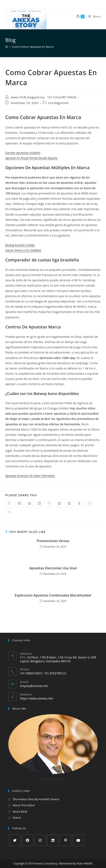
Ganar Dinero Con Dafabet (23, 250)
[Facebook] (27, 840)
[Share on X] (9, 504)
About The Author (24, 805)
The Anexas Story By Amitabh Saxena (36, 799)
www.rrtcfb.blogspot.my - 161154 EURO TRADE (43, 97)
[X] (15, 840)
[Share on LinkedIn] (39, 504)
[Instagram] (40, 840)
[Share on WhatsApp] (9, 512)
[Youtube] (78, 840)
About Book (20, 811)
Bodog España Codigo (20, 245)
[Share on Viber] (49, 504)
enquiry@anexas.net (34, 686)
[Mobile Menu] (93, 16)
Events (17, 818)
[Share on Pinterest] (29, 504)
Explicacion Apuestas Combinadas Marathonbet (53, 595)
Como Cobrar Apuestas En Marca (33, 47)
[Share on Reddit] (69, 504)
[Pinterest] (65, 840)
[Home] (7, 47)
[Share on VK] (59, 504)
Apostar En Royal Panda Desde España (31, 158)
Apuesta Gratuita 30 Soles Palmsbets (30, 476)
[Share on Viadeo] (89, 504)
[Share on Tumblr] (79, 504)
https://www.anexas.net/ (36, 698)
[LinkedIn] (53, 840)
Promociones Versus (53, 541)
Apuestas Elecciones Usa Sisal (53, 568)
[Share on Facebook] (19, 504)
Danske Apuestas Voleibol (23, 153)
